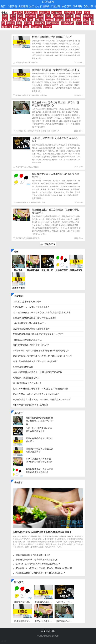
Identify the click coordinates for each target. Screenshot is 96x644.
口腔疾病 (45, 6)
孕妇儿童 (88, 6)
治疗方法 (34, 6)
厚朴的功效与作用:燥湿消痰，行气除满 (31, 405)
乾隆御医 (19, 202)
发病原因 (23, 6)
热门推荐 (18, 413)
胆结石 (18, 238)
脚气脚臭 (69, 12)
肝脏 (26, 27)
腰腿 (68, 20)
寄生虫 (69, 16)
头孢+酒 (19, 167)
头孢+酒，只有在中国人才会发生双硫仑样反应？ (55, 140)
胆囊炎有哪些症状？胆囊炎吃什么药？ (52, 37)
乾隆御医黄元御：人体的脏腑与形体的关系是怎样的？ (56, 175)
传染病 (39, 20)
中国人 (25, 167)
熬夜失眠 (36, 27)
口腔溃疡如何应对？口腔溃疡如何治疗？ (31, 345)
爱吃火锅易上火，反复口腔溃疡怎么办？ (31, 307)
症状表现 (36, 238)
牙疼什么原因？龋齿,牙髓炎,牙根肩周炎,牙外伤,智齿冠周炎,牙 (41, 350)
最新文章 (18, 296)
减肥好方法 (31, 12)
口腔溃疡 (12, 6)
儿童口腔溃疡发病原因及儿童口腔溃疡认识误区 (34, 318)
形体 (40, 202)
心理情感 (58, 16)
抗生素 (21, 20)
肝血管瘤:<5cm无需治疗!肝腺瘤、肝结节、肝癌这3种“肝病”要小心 (56, 104)
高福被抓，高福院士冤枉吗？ (26, 378)
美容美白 (39, 23)
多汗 (79, 23)
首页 (3, 6)
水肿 (86, 23)
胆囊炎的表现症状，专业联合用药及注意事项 (56, 70)
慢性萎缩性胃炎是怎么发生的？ (27, 383)
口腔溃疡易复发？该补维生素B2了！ (29, 323)
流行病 (28, 23)
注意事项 (43, 95)
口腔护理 (56, 6)
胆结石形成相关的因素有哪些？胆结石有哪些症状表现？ (56, 211)
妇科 (20, 16)
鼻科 (5, 16)
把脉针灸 (88, 16)
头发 (13, 16)
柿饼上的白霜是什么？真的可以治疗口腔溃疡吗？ (35, 361)
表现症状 (25, 95)
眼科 (79, 12)
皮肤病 (77, 20)
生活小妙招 (67, 23)
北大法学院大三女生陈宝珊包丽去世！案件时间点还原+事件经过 (42, 356)
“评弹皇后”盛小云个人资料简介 (27, 301)
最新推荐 (18, 482)
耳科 (87, 12)
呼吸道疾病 (53, 23)
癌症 (86, 20)
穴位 (5, 20)
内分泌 (47, 27)
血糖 (78, 16)
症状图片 (77, 6)
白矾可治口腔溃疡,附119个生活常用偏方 (31, 329)
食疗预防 (67, 6)
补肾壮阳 (44, 12)
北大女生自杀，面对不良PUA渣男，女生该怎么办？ (36, 394)
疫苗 (48, 16)
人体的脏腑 (33, 202)
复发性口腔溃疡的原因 (23, 367)
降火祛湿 (30, 16)
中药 (30, 20)
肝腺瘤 (38, 131)
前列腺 (59, 20)
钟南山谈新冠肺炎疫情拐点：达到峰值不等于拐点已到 (37, 372)
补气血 (17, 27)
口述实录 (17, 12)
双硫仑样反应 (33, 167)
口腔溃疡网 (48, 2)
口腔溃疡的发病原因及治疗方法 (27, 340)
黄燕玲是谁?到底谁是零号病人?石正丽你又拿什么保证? (38, 334)
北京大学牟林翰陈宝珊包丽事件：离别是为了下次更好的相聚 (41, 389)
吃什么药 (34, 63)
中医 (13, 20)
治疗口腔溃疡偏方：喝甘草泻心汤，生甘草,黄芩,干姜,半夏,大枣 (42, 312)
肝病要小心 (55, 131)
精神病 (10, 23)
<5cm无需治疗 (29, 131)
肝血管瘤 (19, 131)
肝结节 (43, 131)
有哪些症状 (26, 63)
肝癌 (48, 131)
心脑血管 (57, 12)
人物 (40, 16)
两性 (19, 23)
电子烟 (49, 20)
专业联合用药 (34, 95)
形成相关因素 (27, 238)
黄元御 (26, 202)
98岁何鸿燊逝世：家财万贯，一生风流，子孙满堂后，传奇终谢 (42, 399)
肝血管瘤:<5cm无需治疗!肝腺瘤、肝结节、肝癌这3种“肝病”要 (40, 421)
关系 (44, 202)
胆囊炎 (18, 63)
